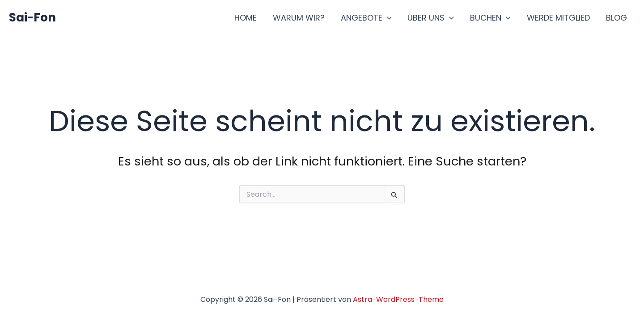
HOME (246, 18)
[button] (387, 18)
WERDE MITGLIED (558, 18)
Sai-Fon (32, 17)
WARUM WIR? (299, 18)
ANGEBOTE (366, 18)
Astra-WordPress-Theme (398, 299)
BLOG (616, 18)
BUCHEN (490, 18)
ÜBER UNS (431, 18)
